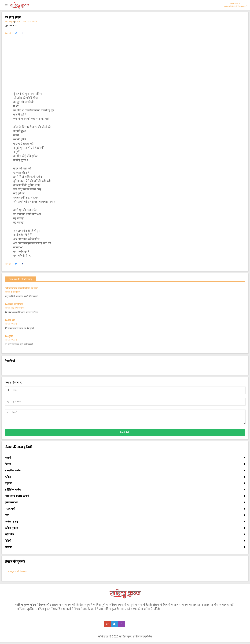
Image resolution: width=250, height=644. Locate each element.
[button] (16, 33)
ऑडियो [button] (125, 547)
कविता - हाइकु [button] (125, 522)
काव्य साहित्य (9, 22)
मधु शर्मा (14, 324)
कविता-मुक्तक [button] (125, 528)
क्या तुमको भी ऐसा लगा (17, 571)
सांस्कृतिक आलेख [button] (125, 471)
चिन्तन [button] (125, 464)
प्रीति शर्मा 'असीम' (18, 308)
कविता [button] (125, 477)
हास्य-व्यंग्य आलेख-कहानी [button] (125, 496)
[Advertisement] (125, 65)
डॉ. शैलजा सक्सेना (29, 22)
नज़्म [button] (125, 515)
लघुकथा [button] (125, 483)
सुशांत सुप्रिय (16, 292)
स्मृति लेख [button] (125, 534)
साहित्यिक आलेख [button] (125, 490)
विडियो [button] (125, 541)
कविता (17, 22)
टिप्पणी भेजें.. (125, 433)
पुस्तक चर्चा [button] (125, 509)
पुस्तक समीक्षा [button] (125, 502)
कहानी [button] (125, 458)
